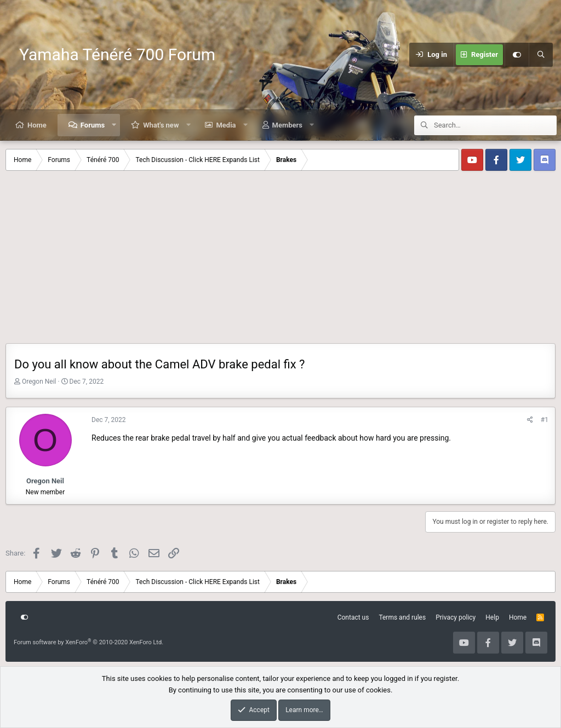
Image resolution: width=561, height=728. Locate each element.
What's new (161, 125)
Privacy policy (456, 617)
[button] (114, 125)
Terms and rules (402, 617)
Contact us (353, 617)
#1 (545, 420)
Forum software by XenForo (88, 642)
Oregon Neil (39, 382)
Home (37, 125)
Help (492, 617)
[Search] (541, 55)
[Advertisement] (280, 261)
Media (226, 125)
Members (287, 125)
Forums (93, 125)
